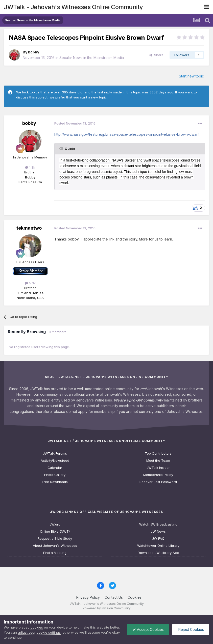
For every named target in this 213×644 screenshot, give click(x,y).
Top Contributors (158, 454)
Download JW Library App (158, 553)
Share (156, 55)
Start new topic (191, 76)
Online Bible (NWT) (55, 531)
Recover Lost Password (158, 482)
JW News (158, 531)
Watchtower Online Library (158, 546)
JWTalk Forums (55, 454)
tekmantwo (29, 228)
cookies (37, 627)
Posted (75, 123)
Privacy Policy (88, 597)
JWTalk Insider (158, 468)
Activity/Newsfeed (55, 461)
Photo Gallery (55, 475)
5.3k (30, 283)
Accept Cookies (148, 629)
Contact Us (114, 597)
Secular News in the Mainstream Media (92, 58)
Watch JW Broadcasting (158, 524)
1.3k (30, 167)
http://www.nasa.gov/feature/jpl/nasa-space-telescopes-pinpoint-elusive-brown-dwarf (127, 134)
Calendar (55, 468)
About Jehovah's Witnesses (55, 546)
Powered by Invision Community (107, 608)
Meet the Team (158, 461)
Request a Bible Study (55, 539)
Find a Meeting (55, 553)
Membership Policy (158, 475)
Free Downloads (55, 482)
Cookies (135, 597)
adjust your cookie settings (39, 632)
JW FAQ (158, 539)
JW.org (55, 524)
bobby (34, 52)
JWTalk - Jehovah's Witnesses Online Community (73, 7)
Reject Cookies (191, 629)
